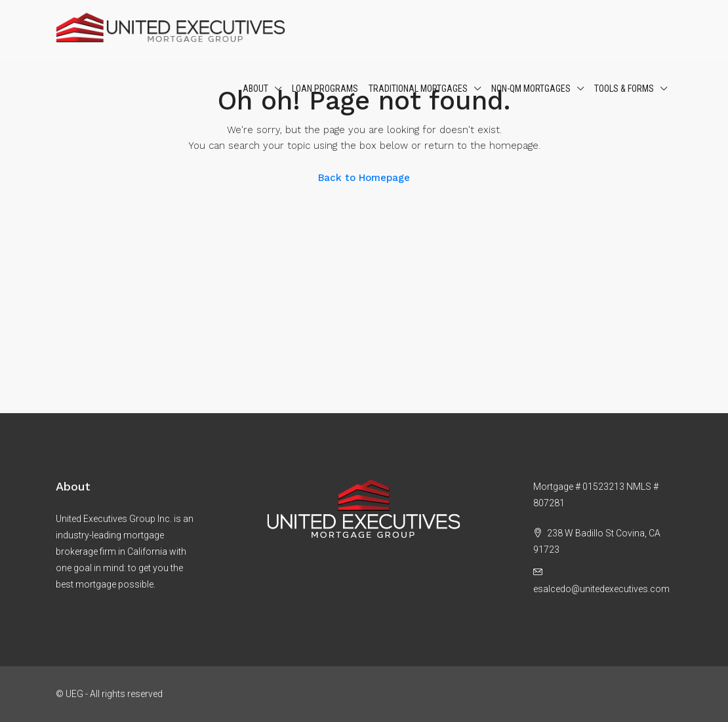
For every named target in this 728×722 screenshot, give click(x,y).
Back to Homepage (364, 178)
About (255, 89)
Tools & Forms (624, 89)
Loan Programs (325, 89)
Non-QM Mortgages (531, 89)
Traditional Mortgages (418, 89)
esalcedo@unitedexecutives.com (601, 589)
